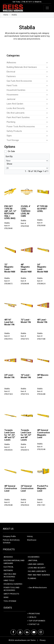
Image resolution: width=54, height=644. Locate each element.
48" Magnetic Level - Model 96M (26, 268)
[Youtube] (20, 632)
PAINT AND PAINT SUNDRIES (39, 575)
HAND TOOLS (9, 580)
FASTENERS (8, 570)
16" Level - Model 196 (26, 376)
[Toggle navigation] (47, 8)
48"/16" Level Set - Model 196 (9, 322)
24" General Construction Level (27, 488)
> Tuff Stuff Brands (36, 621)
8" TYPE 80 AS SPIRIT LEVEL (42, 209)
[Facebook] (13, 632)
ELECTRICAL (8, 567)
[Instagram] (41, 632)
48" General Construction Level (11, 488)
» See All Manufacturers (37, 588)
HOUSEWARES (34, 557)
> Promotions (33, 614)
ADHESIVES (8, 557)
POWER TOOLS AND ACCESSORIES (12, 589)
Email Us (38, 2)
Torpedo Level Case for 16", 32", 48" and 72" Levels (10, 435)
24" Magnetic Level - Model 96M (43, 268)
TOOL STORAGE (10, 601)
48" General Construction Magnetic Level (43, 434)
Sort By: (9, 157)
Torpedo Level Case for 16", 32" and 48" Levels (26, 435)
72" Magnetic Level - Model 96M (10, 268)
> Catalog (32, 617)
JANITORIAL (33, 561)
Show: (10, 164)
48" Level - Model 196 (42, 321)
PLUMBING (32, 578)
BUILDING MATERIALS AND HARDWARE (14, 562)
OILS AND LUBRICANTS (37, 571)
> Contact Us (33, 624)
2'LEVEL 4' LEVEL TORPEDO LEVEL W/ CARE (26, 211)
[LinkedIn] (27, 632)
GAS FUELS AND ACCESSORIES (10, 575)
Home (6, 15)
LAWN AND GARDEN (36, 564)
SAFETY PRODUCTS (11, 594)
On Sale (11, 151)
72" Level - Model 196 (26, 321)
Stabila (14, 15)
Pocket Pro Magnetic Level (43, 488)
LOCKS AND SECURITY (37, 568)
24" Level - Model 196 (9, 376)
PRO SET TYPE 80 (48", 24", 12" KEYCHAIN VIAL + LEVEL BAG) (10, 212)
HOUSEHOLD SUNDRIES (13, 584)
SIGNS (6, 597)
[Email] (34, 632)
